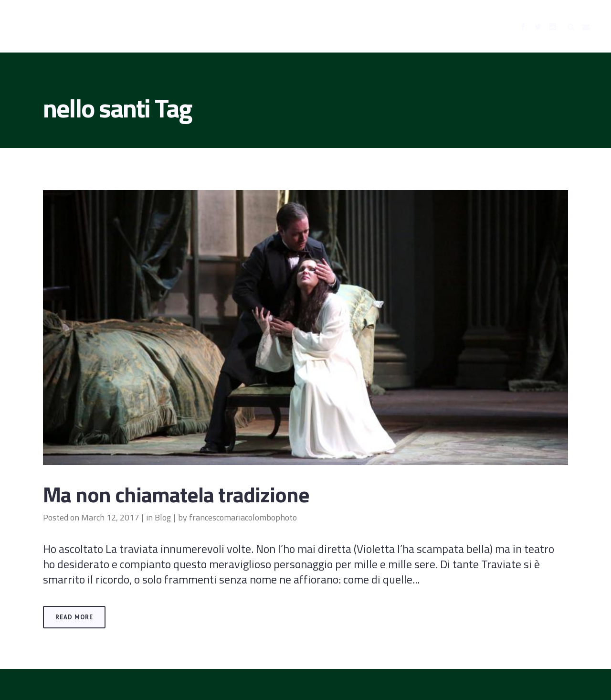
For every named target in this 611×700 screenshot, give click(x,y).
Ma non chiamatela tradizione (176, 494)
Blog (163, 517)
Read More (74, 617)
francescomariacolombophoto (243, 517)
